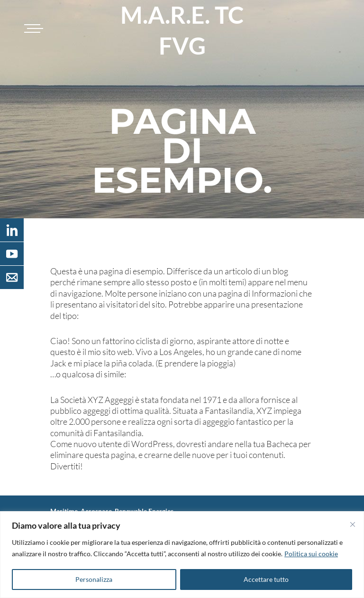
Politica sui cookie (311, 554)
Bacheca (282, 444)
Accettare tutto (266, 579)
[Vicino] (353, 524)
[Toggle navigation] (32, 28)
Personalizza (94, 579)
